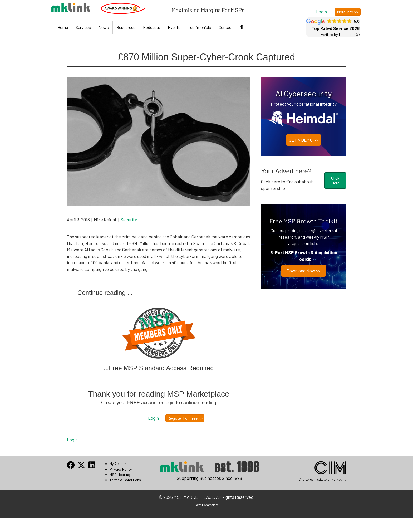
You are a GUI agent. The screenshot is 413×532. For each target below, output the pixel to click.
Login (72, 440)
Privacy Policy (121, 469)
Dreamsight (210, 505)
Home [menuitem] (63, 27)
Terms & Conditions (125, 480)
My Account (119, 464)
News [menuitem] (104, 27)
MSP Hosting (120, 474)
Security (129, 219)
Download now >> (304, 271)
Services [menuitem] (83, 27)
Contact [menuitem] (226, 27)
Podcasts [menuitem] (152, 27)
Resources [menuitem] (126, 27)
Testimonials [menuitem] (200, 27)
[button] (321, 11)
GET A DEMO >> (304, 140)
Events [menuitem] (174, 27)
